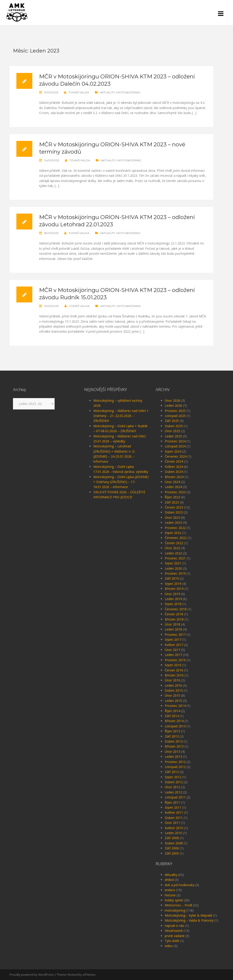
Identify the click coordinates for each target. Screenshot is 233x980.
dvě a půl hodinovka (180, 885)
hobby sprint (174, 900)
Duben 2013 (174, 741)
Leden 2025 (173, 436)
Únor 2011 (172, 823)
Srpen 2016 (173, 665)
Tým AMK (172, 941)
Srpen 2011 (173, 807)
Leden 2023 (173, 522)
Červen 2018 (174, 614)
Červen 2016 (174, 670)
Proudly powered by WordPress (32, 975)
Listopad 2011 (175, 797)
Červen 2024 (174, 461)
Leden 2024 (173, 487)
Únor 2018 (172, 624)
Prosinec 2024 (175, 441)
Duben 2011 (174, 818)
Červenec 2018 (176, 609)
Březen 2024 (174, 477)
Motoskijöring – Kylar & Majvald (188, 915)
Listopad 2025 (175, 416)
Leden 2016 (173, 685)
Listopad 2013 (175, 726)
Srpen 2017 (173, 640)
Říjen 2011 (172, 802)
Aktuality (107, 92)
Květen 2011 (174, 812)
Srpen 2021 (173, 563)
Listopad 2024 (175, 446)
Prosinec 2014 (175, 706)
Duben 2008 (174, 843)
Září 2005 (172, 853)
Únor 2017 (172, 650)
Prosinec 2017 (175, 635)
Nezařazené (174, 931)
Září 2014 (172, 716)
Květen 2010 (174, 828)
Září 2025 (172, 421)
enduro (170, 890)
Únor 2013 (172, 752)
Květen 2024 (174, 467)
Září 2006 (172, 848)
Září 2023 (172, 502)
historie (170, 895)
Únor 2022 (172, 548)
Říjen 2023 (172, 497)
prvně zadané (175, 936)
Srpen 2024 (173, 451)
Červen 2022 (174, 543)
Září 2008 (172, 838)
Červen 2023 (174, 507)
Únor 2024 (172, 482)
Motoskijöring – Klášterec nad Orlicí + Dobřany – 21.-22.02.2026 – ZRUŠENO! (121, 416)
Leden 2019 (173, 599)
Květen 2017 (174, 645)
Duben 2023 (174, 512)
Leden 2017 (173, 655)
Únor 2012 (172, 787)
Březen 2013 (174, 746)
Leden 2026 (173, 405)
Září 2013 (172, 736)
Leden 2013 (173, 757)
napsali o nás (174, 926)
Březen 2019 (174, 589)
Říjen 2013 (172, 731)
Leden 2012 (173, 792)
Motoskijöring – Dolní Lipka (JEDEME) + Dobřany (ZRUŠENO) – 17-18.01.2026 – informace (121, 482)
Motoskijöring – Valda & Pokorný (189, 920)
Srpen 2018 (173, 604)
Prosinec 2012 (175, 762)
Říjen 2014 (172, 711)
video (169, 946)
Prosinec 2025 (175, 411)
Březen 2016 (174, 675)
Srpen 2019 (173, 584)
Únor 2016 (172, 680)
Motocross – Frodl (178, 905)
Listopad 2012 (175, 767)
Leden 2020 (173, 568)
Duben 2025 (174, 426)
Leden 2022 (173, 553)
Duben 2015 (174, 690)
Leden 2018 (173, 629)
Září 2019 (172, 578)
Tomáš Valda (79, 92)
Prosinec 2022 (175, 528)
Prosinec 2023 (175, 492)
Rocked (73, 975)
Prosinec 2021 (175, 558)
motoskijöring (128, 92)
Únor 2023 (172, 517)
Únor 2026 (172, 400)
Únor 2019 (172, 594)
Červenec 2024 (176, 456)
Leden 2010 (173, 833)
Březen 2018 (174, 619)
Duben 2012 (174, 782)
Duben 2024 (174, 472)
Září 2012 (172, 772)
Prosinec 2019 (175, 573)
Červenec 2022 (176, 538)
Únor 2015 (172, 695)
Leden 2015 (173, 701)
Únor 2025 (172, 431)
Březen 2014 (174, 721)
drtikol (169, 880)
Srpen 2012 (173, 777)
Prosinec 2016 (175, 660)
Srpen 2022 (173, 533)
